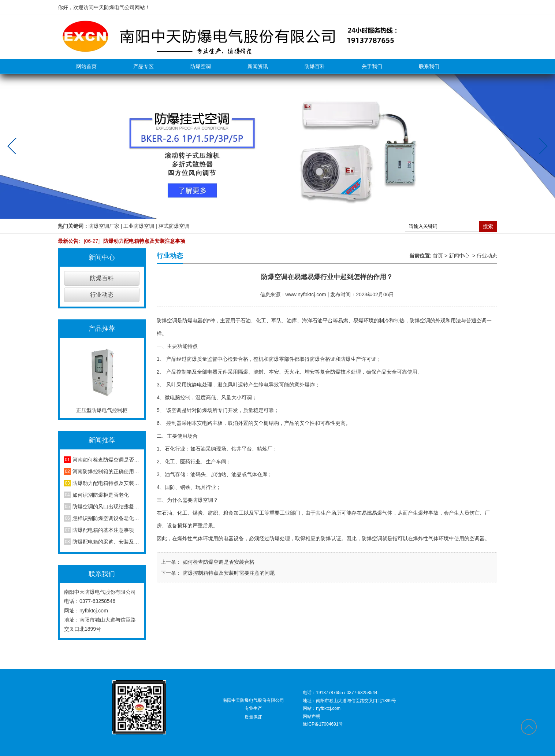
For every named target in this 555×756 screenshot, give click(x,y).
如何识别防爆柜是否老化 (101, 495)
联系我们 (429, 66)
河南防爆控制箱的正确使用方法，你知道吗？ (106, 471)
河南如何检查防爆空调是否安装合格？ (106, 460)
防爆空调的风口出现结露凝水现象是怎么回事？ (106, 507)
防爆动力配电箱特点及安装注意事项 (133, 241)
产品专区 (144, 66)
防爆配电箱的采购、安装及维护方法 (106, 542)
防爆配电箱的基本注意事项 (103, 530)
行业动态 (102, 295)
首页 (438, 256)
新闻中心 (459, 256)
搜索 (488, 226)
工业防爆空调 (139, 226)
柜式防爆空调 (174, 226)
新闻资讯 (258, 66)
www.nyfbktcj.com (306, 294)
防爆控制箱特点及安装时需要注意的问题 (228, 573)
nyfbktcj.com (94, 611)
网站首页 (86, 66)
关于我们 (372, 66)
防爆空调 (201, 66)
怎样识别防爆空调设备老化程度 (106, 518)
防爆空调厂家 (104, 226)
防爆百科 (315, 66)
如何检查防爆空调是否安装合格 (218, 562)
